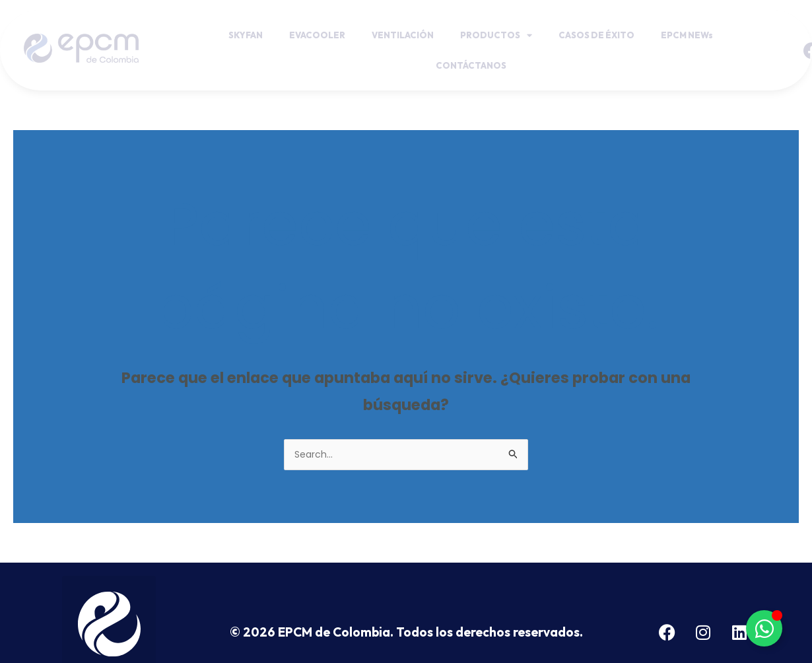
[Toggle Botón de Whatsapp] (764, 628)
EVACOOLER (317, 35)
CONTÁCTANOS (471, 65)
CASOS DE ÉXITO (596, 35)
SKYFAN (246, 35)
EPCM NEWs (687, 35)
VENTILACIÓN (403, 35)
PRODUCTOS (496, 35)
